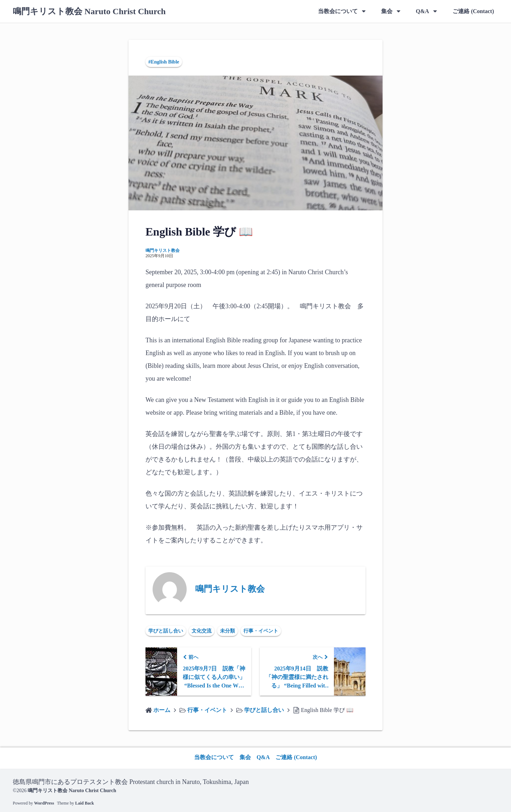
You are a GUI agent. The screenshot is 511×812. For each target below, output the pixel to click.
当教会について (338, 11)
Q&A (422, 11)
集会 (387, 11)
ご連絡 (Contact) (473, 11)
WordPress (44, 803)
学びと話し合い (166, 631)
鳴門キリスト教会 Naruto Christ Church (89, 11)
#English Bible (164, 62)
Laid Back (85, 803)
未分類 (227, 631)
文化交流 (202, 631)
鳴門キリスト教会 (163, 250)
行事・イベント (261, 631)
